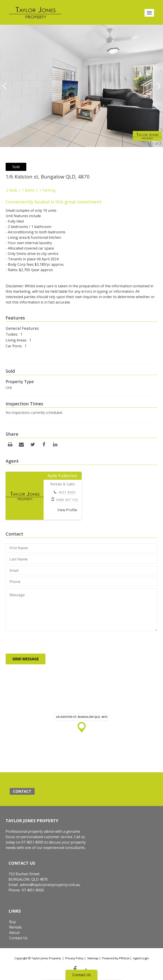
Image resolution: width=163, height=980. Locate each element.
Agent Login (141, 958)
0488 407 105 (67, 500)
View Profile (67, 510)
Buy (12, 922)
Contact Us (18, 938)
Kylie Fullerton (63, 476)
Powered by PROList (116, 958)
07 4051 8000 (33, 890)
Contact (22, 791)
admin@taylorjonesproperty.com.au (50, 885)
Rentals (16, 927)
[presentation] (40, 642)
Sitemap (93, 958)
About (14, 933)
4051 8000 (67, 492)
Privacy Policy (74, 958)
